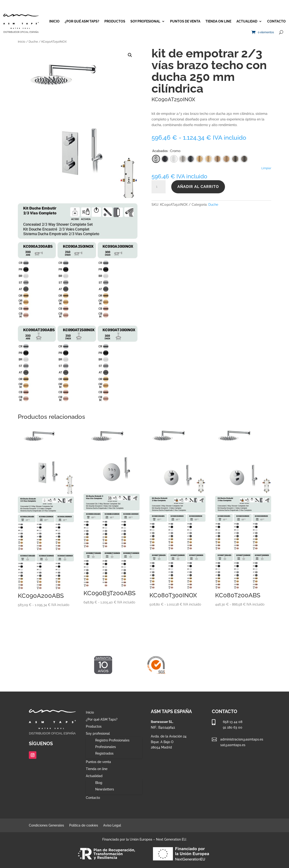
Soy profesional (145, 21)
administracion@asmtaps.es (242, 739)
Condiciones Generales (46, 825)
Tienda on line (218, 21)
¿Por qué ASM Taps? (82, 21)
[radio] (191, 159)
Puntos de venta (185, 21)
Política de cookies (84, 825)
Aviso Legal (112, 825)
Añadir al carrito (198, 187)
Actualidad (247, 21)
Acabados (160, 151)
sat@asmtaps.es (233, 745)
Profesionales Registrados (106, 750)
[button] (130, 55)
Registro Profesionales (112, 740)
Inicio (54, 21)
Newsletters (105, 789)
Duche (33, 42)
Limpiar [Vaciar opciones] (266, 168)
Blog (99, 783)
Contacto (276, 21)
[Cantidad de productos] (159, 187)
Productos (115, 21)
